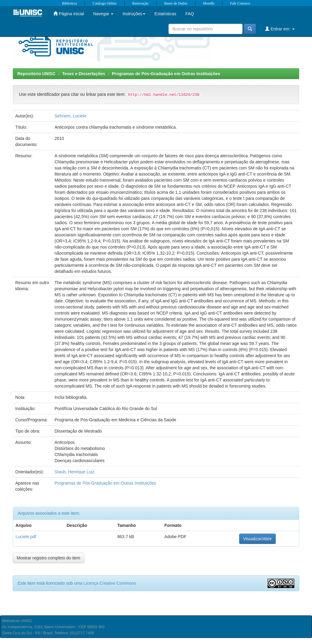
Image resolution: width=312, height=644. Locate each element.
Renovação (140, 3)
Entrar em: (280, 29)
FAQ (190, 14)
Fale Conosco (240, 3)
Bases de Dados (176, 3)
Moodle (209, 3)
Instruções (134, 14)
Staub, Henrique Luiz (74, 472)
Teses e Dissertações (84, 74)
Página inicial (69, 14)
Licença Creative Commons (110, 583)
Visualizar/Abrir (257, 539)
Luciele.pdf (26, 537)
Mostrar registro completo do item (49, 558)
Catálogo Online (105, 3)
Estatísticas (165, 14)
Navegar (103, 14)
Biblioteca (69, 3)
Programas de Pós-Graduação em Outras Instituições (166, 74)
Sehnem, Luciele (70, 116)
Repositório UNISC (36, 74)
